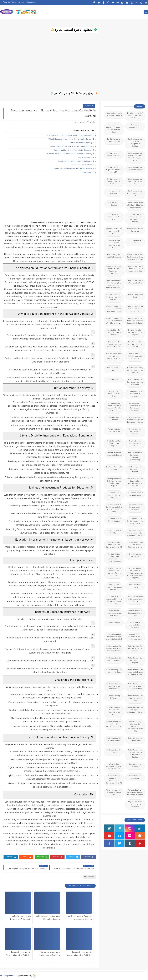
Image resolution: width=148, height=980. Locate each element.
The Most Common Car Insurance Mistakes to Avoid (135, 545)
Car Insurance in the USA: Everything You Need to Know (135, 205)
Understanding (114, 623)
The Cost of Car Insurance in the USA (135, 444)
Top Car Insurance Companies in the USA (135, 613)
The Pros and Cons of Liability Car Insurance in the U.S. (114, 545)
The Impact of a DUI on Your (114, 468)
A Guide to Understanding (135, 126)
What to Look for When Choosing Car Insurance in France (135, 793)
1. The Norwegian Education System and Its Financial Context (70, 136)
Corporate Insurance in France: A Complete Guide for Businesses (18, 954)
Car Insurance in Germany (114, 192)
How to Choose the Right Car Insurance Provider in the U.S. (114, 321)
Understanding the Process (114, 751)
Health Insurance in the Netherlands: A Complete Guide (20, 918)
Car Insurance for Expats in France (114, 155)
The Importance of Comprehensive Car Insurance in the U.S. (135, 533)
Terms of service (18, 2)
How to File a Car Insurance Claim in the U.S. (114, 333)
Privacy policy (31, 2)
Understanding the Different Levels (135, 740)
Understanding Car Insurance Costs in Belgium (135, 649)
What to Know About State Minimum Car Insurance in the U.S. (114, 780)
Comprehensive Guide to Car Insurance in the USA (114, 244)
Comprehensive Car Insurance (135, 230)
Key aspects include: (86, 158)
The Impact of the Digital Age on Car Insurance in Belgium (114, 483)
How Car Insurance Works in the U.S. (135, 282)
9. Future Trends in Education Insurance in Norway (74, 169)
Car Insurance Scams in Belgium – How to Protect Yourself (135, 218)
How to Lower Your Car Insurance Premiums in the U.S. (114, 358)
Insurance (89, 106)
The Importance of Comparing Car (114, 520)
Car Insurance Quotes (114, 204)
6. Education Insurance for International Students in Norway (70, 154)
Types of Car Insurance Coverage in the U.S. (114, 613)
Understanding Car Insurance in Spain (114, 671)
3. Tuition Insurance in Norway (82, 143)
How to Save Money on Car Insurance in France (135, 371)
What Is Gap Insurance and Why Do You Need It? (114, 767)
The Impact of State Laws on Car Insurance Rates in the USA (135, 483)
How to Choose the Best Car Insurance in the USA (135, 309)
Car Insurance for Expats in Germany (135, 169)
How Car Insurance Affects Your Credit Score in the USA (135, 269)
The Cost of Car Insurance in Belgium (135, 432)
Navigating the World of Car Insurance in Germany (135, 407)
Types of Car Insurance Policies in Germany (135, 625)
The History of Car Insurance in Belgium (135, 470)
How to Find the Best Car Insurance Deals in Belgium (114, 345)
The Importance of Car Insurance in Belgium (114, 496)
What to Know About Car (135, 777)
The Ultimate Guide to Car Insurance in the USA (135, 599)
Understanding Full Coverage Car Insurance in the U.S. (135, 710)
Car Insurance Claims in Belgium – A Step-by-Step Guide (114, 129)
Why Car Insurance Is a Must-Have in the (114, 793)
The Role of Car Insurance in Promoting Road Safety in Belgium (114, 558)
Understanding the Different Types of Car (114, 741)
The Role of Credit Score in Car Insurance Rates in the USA (114, 572)
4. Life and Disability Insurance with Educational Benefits (72, 147)
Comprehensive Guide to (135, 242)
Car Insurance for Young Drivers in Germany (114, 182)
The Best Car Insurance (114, 419)
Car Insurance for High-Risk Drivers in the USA (114, 170)
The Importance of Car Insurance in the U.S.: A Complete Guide (114, 509)
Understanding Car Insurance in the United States (114, 687)
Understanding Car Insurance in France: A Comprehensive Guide (135, 674)
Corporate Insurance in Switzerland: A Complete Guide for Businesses (50, 954)
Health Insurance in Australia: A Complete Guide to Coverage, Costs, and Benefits (79, 918)
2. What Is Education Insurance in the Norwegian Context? (71, 139)
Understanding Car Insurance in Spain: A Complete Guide (135, 687)
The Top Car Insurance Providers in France (114, 588)
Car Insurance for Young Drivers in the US (135, 194)
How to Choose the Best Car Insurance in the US (114, 297)
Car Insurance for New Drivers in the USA (135, 182)
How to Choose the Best (135, 296)
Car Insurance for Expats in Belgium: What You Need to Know (135, 157)
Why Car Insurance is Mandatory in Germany (135, 805)
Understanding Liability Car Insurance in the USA (114, 711)
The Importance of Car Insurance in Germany (135, 507)
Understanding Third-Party (135, 766)
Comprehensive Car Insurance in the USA (114, 231)
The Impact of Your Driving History (135, 494)
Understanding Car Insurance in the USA (135, 698)
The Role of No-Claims (135, 586)
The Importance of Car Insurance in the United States (135, 521)
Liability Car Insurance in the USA (114, 394)
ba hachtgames (6, 976)
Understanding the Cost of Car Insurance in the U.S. (114, 724)
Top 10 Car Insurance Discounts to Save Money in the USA (114, 600)
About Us (6, 2)
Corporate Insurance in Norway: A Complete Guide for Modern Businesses (79, 954)
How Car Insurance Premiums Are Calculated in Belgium (114, 270)
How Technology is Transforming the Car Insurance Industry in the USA (114, 284)
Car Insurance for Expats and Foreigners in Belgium (135, 143)
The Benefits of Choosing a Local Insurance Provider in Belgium (114, 407)
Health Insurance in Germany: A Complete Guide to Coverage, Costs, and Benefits (48, 918)
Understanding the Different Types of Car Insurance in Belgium (135, 754)
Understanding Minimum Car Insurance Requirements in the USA (135, 727)
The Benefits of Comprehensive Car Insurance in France (135, 420)
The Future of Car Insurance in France (114, 454)
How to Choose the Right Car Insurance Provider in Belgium (135, 321)
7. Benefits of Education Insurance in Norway (76, 161)
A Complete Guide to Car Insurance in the (114, 115)
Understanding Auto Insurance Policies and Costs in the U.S (114, 637)
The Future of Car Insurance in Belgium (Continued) (135, 457)
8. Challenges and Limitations (82, 165)
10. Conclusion (88, 173)
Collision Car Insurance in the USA (114, 217)
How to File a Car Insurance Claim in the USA (135, 345)
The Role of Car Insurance (135, 556)
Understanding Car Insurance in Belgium (135, 661)
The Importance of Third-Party (114, 532)
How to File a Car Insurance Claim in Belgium (135, 333)
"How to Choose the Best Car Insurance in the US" (135, 116)
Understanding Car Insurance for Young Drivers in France (114, 649)
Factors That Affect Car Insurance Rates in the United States (135, 257)
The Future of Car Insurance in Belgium (114, 444)
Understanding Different (114, 697)
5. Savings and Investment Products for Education (74, 150)
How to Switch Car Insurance (114, 369)
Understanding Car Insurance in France (114, 659)
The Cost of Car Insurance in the (114, 431)
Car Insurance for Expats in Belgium (114, 141)
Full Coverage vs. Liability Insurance (114, 256)
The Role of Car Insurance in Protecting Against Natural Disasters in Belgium (135, 573)
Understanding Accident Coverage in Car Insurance (135, 637)
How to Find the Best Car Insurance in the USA (135, 356)
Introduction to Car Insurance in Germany (135, 394)
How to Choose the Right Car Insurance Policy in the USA (114, 309)
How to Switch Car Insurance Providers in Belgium (135, 382)
